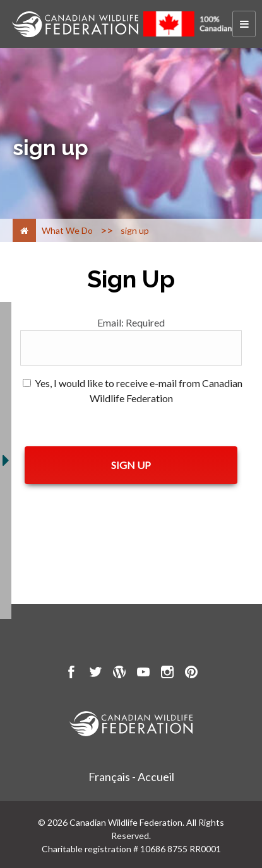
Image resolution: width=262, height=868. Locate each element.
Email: (131, 322)
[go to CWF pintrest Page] (191, 674)
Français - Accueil (131, 777)
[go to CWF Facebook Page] (71, 674)
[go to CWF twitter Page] (95, 674)
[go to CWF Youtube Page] (143, 674)
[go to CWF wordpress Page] (119, 674)
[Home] (24, 230)
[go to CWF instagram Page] (167, 674)
